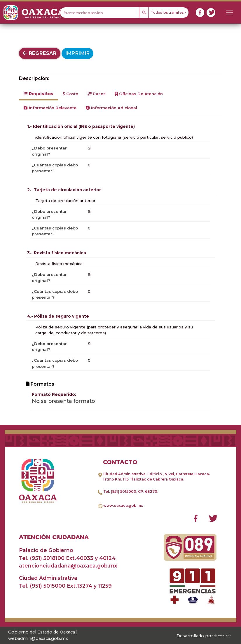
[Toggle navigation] (230, 13)
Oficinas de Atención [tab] (139, 94)
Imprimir (77, 53)
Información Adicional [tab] (111, 108)
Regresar (40, 53)
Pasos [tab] (97, 94)
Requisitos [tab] (39, 94)
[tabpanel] (120, 266)
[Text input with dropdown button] (100, 13)
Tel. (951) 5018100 (42, 558)
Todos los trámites (167, 12)
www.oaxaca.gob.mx (123, 505)
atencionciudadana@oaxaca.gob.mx (68, 566)
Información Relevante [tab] (50, 108)
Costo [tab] (70, 94)
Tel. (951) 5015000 (120, 491)
